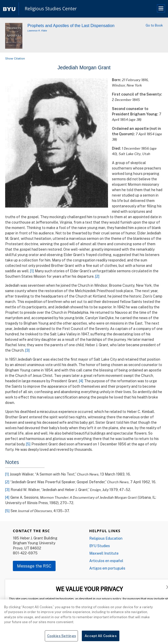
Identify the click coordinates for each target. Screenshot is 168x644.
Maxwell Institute (104, 553)
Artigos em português (107, 568)
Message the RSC (34, 566)
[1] (32, 271)
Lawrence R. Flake (37, 31)
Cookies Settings (61, 637)
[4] (81, 381)
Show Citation (15, 58)
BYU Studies (100, 546)
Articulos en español (106, 561)
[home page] (9, 9)
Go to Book (154, 25)
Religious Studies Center (51, 9)
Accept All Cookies (100, 637)
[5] (28, 444)
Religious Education (106, 538)
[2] (97, 276)
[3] (28, 350)
